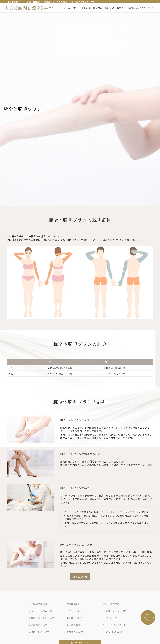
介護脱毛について (39, 632)
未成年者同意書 (73, 632)
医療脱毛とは (72, 604)
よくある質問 (72, 625)
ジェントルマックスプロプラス (117, 512)
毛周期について (73, 618)
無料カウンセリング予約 (148, 617)
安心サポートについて (41, 618)
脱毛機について (38, 625)
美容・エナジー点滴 (115, 611)
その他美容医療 (110, 604)
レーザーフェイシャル (114, 625)
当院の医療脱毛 (38, 604)
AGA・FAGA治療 (113, 632)
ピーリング (110, 618)
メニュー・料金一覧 (40, 611)
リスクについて (73, 611)
